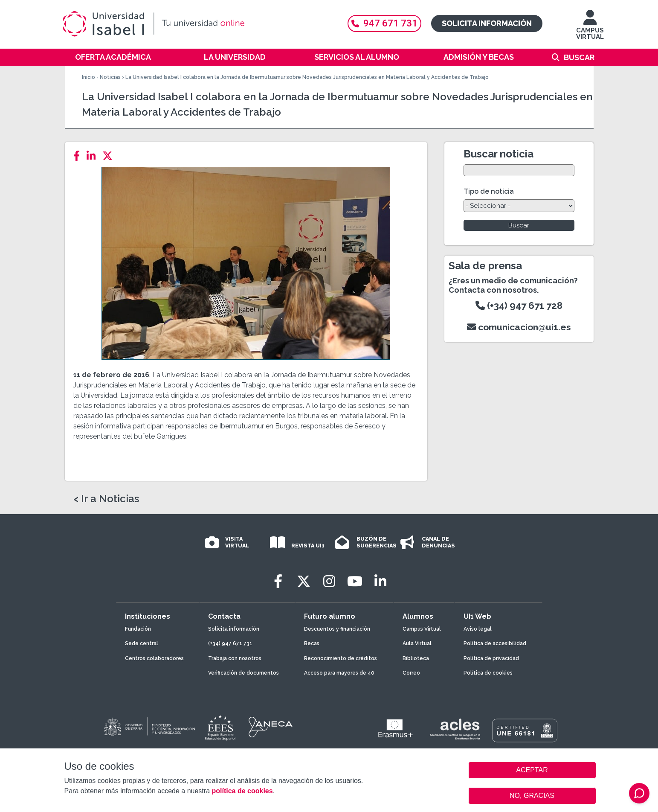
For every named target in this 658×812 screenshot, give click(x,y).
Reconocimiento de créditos (341, 658)
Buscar (579, 57)
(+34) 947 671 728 (519, 306)
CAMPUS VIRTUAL (590, 29)
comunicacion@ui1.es (519, 327)
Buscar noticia (499, 154)
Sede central (142, 643)
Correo (411, 673)
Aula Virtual (417, 643)
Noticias (110, 77)
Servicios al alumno (357, 57)
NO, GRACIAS (532, 796)
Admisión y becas (479, 57)
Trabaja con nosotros (235, 658)
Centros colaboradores (154, 658)
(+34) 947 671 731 (230, 643)
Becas (312, 643)
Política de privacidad (491, 658)
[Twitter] (110, 156)
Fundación (138, 629)
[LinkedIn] (94, 156)
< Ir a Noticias (106, 499)
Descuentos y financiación (337, 629)
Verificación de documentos (243, 673)
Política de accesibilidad (495, 643)
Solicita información (487, 23)
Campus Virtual (422, 629)
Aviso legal (478, 629)
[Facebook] (79, 156)
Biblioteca (416, 658)
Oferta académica (113, 57)
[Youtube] (355, 581)
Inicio (88, 77)
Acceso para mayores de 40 (339, 673)
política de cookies (242, 791)
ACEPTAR (532, 770)
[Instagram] (329, 581)
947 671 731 (384, 23)
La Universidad (235, 57)
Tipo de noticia (489, 191)
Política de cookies (488, 673)
